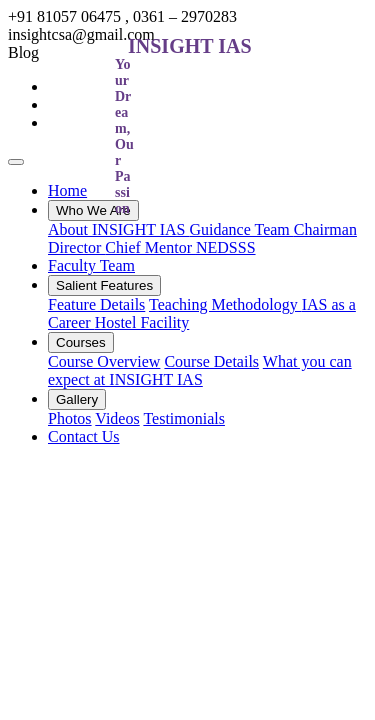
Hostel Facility (142, 322)
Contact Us (84, 436)
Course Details (211, 361)
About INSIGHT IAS (118, 229)
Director (76, 247)
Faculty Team (91, 265)
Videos (117, 418)
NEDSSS (226, 247)
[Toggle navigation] (16, 162)
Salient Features (104, 285)
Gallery (77, 399)
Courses (81, 342)
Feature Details (96, 304)
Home (67, 190)
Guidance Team (241, 229)
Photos (70, 418)
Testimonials (184, 418)
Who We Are (93, 210)
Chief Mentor (150, 247)
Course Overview (104, 361)
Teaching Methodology (225, 304)
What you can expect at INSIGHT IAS (200, 370)
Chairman (325, 229)
